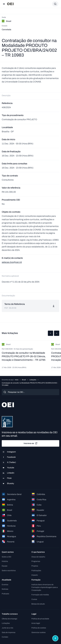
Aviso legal (36, 623)
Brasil (24, 380)
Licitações (33, 380)
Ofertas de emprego (9, 619)
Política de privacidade (40, 619)
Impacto (35, 575)
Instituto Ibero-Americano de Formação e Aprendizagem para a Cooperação (45, 587)
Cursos (34, 599)
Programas (36, 561)
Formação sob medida (40, 595)
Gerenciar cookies (38, 632)
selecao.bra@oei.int (12, 262)
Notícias (5, 589)
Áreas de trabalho (38, 557)
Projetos (35, 566)
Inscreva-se (31, 443)
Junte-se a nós (7, 628)
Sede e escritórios (9, 571)
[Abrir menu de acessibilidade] (55, 638)
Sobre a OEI (6, 557)
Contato (5, 637)
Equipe (5, 566)
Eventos (5, 585)
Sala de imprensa (9, 632)
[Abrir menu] (4, 4)
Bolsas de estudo (38, 604)
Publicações (36, 571)
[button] (50, 333)
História (5, 561)
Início (17, 380)
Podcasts (5, 594)
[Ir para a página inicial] (10, 4)
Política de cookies (39, 628)
